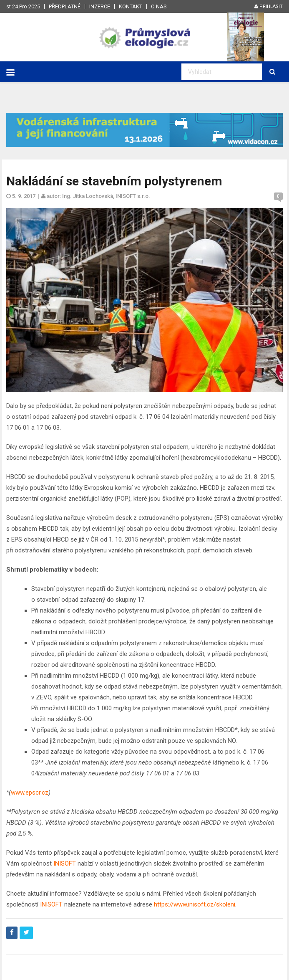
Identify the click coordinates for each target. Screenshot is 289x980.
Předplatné (65, 6)
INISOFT (65, 864)
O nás (159, 6)
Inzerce (100, 6)
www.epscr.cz (30, 793)
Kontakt (131, 6)
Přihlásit (269, 6)
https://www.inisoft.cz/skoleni (195, 904)
